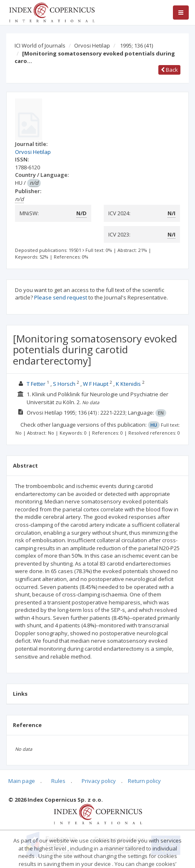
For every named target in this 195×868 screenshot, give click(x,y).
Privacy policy (99, 781)
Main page (22, 781)
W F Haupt (96, 384)
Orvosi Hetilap (92, 45)
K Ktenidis (128, 384)
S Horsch (64, 384)
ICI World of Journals (40, 45)
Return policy (144, 781)
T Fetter (36, 384)
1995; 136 (136, 45)
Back (169, 70)
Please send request (61, 297)
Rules (58, 781)
